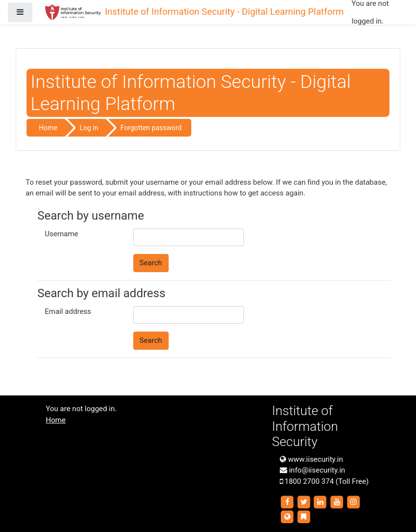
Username (61, 234)
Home (48, 128)
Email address (68, 311)
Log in (89, 128)
